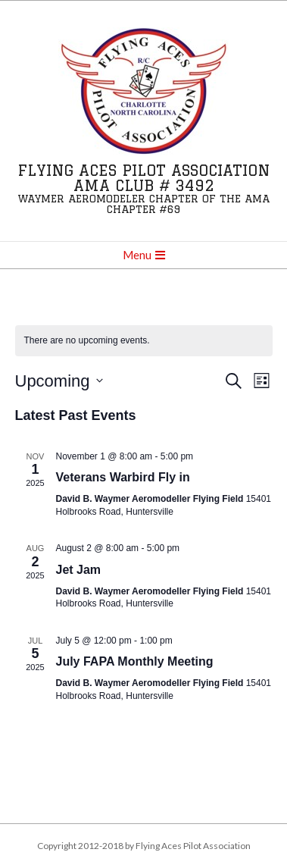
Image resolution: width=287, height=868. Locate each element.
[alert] (144, 341)
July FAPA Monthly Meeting (135, 661)
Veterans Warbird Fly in (123, 477)
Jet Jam (79, 570)
